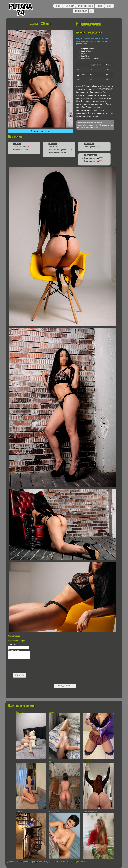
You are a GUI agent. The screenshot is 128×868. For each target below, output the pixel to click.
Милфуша (87, 762)
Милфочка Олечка (90, 812)
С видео (99, 6)
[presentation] (24, 667)
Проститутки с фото (78, 862)
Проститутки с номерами (59, 862)
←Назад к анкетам (65, 686)
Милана (19, 812)
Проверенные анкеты (85, 6)
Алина (52, 712)
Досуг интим (11, 862)
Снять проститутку (25, 862)
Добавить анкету (81, 11)
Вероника (19, 712)
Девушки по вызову (41, 862)
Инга (85, 712)
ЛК (91, 11)
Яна (17, 762)
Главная (58, 6)
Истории (109, 6)
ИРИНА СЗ (54, 812)
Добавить (20, 675)
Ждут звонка (69, 6)
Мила (52, 762)
